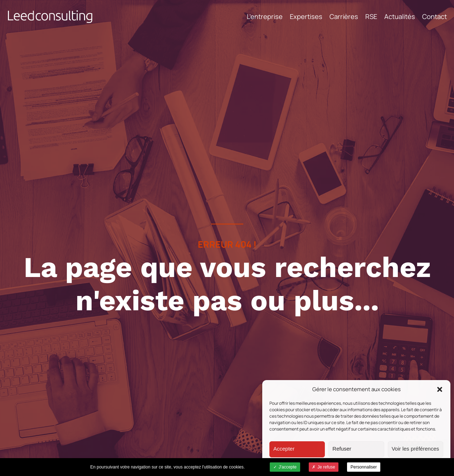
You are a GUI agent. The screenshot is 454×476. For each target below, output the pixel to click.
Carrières (344, 16)
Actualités (400, 16)
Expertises (306, 16)
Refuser (342, 449)
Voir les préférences (416, 449)
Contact (435, 16)
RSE (371, 16)
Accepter (284, 449)
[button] (440, 389)
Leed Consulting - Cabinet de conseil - (50, 16)
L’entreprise (265, 16)
